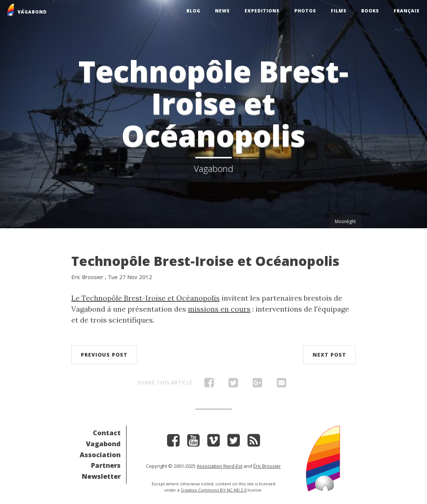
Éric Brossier (267, 466)
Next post (329, 355)
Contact (107, 433)
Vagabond (103, 444)
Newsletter (101, 476)
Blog (193, 11)
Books (370, 11)
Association (100, 455)
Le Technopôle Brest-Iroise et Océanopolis (146, 298)
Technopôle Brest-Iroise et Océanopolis (205, 261)
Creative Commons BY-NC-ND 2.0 (213, 490)
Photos (305, 11)
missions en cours (219, 309)
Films (339, 11)
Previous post (104, 355)
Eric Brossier (87, 277)
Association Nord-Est (220, 466)
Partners (106, 465)
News (222, 11)
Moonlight (345, 221)
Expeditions (262, 11)
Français (407, 11)
